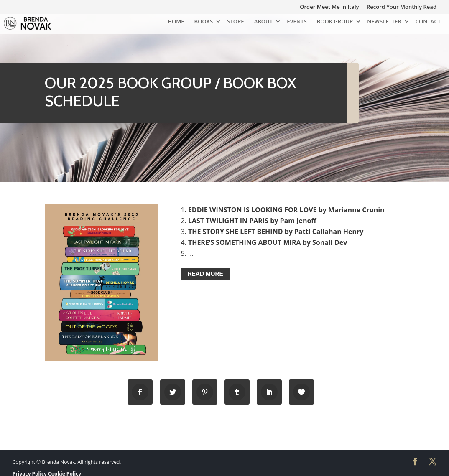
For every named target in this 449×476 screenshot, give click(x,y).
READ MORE (205, 274)
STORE (235, 22)
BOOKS (204, 22)
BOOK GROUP (335, 22)
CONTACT (428, 22)
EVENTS (297, 22)
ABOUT (263, 22)
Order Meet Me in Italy (329, 7)
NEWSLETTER (384, 22)
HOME (176, 22)
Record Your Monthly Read (402, 7)
